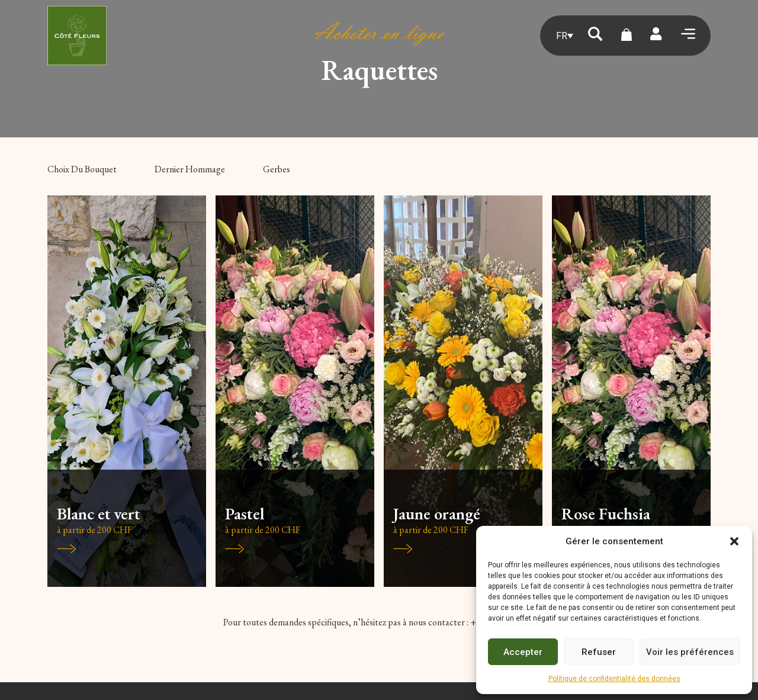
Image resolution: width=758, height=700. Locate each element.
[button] (734, 541)
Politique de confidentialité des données (614, 679)
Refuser (599, 652)
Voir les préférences (690, 652)
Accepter (523, 652)
